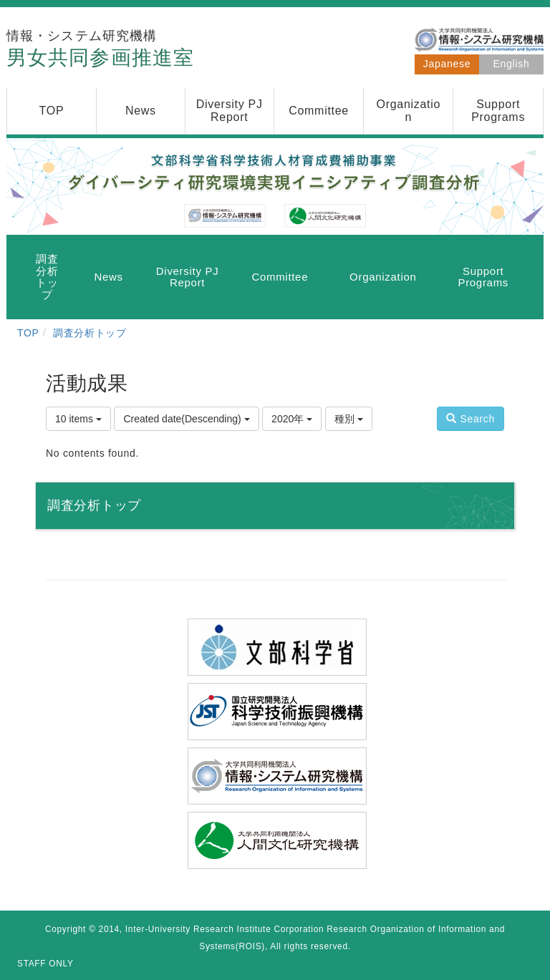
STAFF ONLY (45, 964)
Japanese (447, 64)
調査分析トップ (90, 333)
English (512, 64)
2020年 (292, 419)
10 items (78, 419)
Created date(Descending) (186, 419)
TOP (28, 333)
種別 (349, 419)
